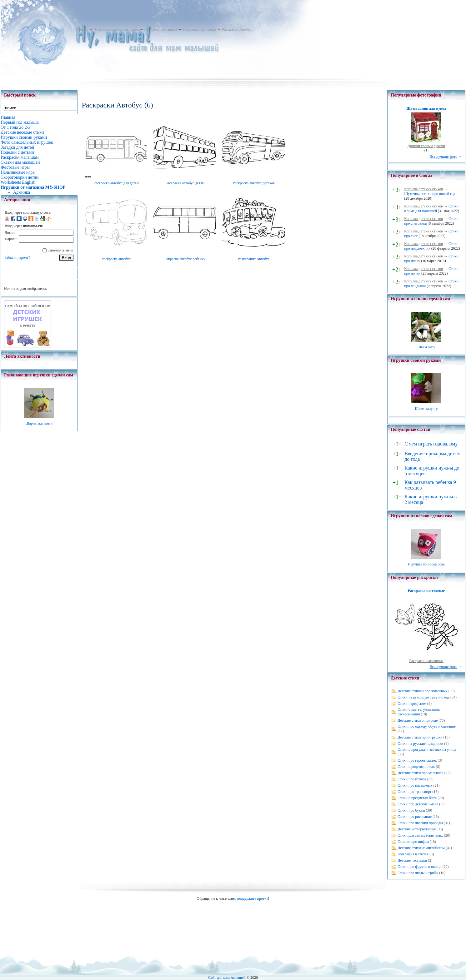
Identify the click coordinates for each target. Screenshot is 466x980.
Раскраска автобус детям (185, 183)
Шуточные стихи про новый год (430, 194)
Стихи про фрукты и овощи (420, 867)
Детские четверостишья (417, 829)
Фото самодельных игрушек (116, 29)
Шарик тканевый (39, 423)
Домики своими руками (426, 146)
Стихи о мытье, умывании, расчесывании (419, 712)
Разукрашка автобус (254, 259)
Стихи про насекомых (415, 785)
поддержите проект (253, 898)
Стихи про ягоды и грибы (418, 873)
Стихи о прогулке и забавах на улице (427, 749)
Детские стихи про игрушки (420, 737)
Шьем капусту (426, 409)
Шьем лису (426, 347)
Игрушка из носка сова (426, 564)
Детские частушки (412, 860)
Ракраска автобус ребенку (185, 259)
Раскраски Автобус (237, 29)
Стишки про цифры (413, 842)
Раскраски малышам (161, 29)
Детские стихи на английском (421, 848)
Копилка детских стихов (423, 189)
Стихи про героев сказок (417, 760)
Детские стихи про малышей (421, 773)
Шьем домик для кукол (426, 108)
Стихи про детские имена (418, 804)
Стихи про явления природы (420, 823)
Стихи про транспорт (414, 792)
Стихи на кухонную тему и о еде (423, 697)
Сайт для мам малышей (227, 978)
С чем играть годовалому (431, 444)
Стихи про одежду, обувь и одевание (427, 726)
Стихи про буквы (411, 810)
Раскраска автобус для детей (116, 183)
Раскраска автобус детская (253, 183)
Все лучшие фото (443, 157)
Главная (82, 29)
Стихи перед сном (412, 704)
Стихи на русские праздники (420, 744)
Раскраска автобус (116, 259)
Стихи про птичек (412, 779)
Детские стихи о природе (418, 720)
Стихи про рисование (415, 817)
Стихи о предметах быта (417, 798)
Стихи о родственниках (416, 767)
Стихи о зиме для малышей (431, 209)
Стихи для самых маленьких (420, 835)
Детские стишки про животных (423, 691)
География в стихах (413, 854)
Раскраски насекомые (426, 661)
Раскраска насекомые (426, 591)
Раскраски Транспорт (200, 29)
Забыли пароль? (17, 257)
